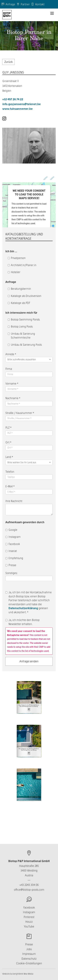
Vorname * (12, 384)
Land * (9, 457)
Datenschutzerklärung (23, 608)
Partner (23, 4)
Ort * (8, 442)
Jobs (29, 949)
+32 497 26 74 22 (13, 99)
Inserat (11, 551)
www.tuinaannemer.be (17, 109)
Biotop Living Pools (20, 326)
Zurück (9, 62)
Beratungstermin (19, 289)
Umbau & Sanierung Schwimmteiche (21, 336)
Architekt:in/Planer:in (22, 265)
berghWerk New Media (23, 974)
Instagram (13, 537)
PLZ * (8, 428)
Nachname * (13, 398)
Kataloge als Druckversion (25, 296)
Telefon (10, 472)
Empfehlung (14, 558)
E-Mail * (10, 486)
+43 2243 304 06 (29, 885)
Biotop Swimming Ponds (24, 319)
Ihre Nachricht (14, 501)
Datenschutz (29, 959)
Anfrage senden (29, 661)
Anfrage (8, 4)
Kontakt (38, 4)
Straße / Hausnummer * (20, 413)
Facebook (13, 544)
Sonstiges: (12, 573)
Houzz (29, 922)
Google (11, 530)
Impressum (29, 954)
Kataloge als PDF (19, 303)
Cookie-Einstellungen (29, 963)
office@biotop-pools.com (29, 890)
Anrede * (11, 354)
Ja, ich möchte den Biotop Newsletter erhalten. (23, 622)
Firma (9, 369)
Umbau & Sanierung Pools (25, 345)
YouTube (29, 926)
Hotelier (14, 272)
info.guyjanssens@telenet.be (21, 104)
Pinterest (29, 917)
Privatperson (17, 258)
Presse (11, 565)
